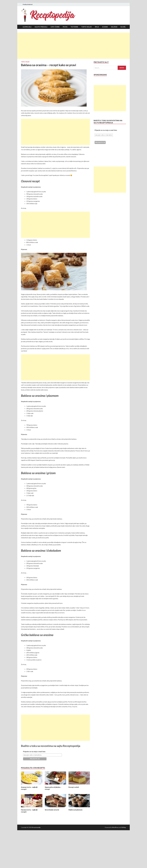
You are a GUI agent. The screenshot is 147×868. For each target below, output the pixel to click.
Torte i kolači (86, 27)
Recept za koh (74, 787)
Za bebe (105, 27)
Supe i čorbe (55, 27)
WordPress (115, 827)
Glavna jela (27, 27)
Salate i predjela (41, 27)
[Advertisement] (73, 46)
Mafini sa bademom (75, 810)
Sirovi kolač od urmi (52, 810)
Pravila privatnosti (28, 4)
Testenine (74, 27)
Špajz (97, 27)
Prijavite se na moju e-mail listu (34, 752)
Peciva (65, 27)
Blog (122, 27)
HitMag (124, 827)
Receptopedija (36, 827)
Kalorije (114, 27)
